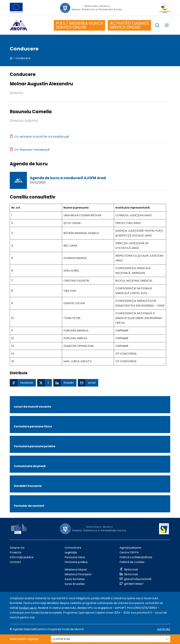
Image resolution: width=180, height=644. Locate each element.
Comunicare (73, 548)
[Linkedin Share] (65, 383)
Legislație (71, 552)
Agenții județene (130, 548)
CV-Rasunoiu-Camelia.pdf (32, 150)
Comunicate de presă (30, 466)
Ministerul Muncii (76, 570)
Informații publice (22, 557)
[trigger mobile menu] (167, 26)
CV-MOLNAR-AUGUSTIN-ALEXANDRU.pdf (42, 137)
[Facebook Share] (23, 383)
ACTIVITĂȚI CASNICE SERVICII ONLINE (129, 25)
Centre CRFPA (129, 552)
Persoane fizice (75, 557)
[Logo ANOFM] (19, 25)
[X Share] (45, 383)
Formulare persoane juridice (35, 446)
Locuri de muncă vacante (32, 407)
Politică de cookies (132, 562)
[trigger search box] (157, 26)
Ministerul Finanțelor (78, 574)
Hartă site (164, 629)
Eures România (75, 579)
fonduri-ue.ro (28, 608)
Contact (15, 562)
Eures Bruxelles (75, 584)
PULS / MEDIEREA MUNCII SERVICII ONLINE (79, 25)
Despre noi (17, 548)
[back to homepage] (11, 58)
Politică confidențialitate (136, 557)
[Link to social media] (129, 570)
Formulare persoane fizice (33, 426)
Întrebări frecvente (28, 486)
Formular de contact (29, 506)
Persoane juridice (76, 562)
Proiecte (16, 552)
